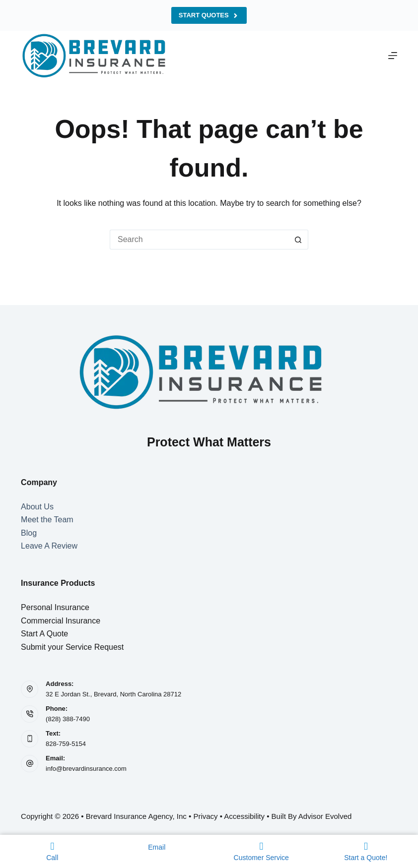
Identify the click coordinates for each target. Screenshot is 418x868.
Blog (29, 533)
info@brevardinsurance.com (86, 769)
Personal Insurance (55, 607)
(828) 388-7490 (68, 719)
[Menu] (393, 56)
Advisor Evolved (325, 816)
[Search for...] (199, 240)
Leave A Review (49, 546)
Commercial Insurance (61, 621)
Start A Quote (44, 634)
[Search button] (298, 240)
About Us (37, 507)
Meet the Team (47, 520)
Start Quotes (209, 15)
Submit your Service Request (72, 647)
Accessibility (244, 816)
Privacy (205, 816)
